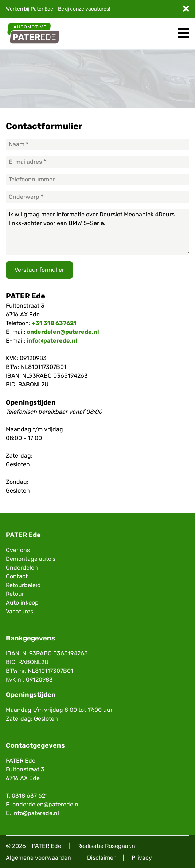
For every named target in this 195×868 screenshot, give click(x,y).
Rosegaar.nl (121, 846)
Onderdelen (22, 568)
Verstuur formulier (39, 270)
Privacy (142, 858)
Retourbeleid (23, 585)
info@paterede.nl (52, 341)
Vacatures (19, 611)
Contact (17, 576)
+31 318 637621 (54, 323)
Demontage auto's (31, 559)
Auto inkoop (22, 603)
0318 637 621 (30, 796)
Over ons (18, 550)
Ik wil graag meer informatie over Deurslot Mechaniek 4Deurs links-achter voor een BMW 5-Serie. (97, 232)
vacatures (97, 9)
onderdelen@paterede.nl (63, 332)
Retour (15, 594)
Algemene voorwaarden (38, 858)
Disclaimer (101, 858)
